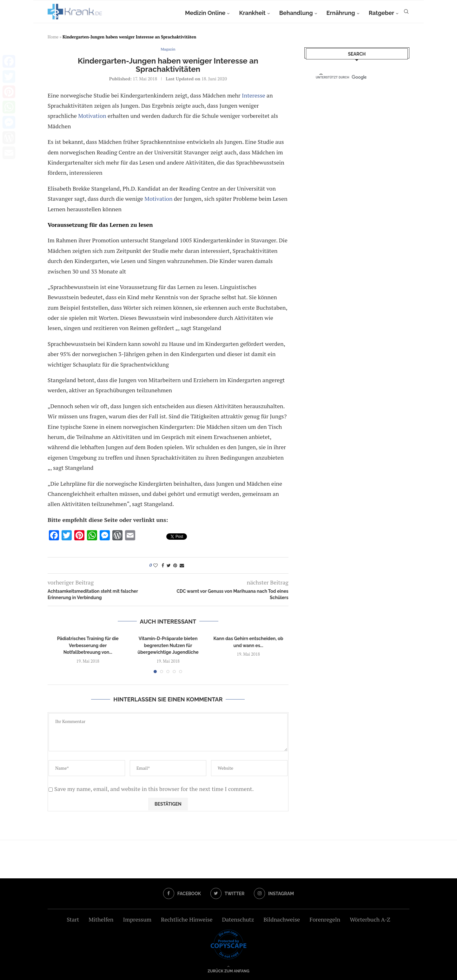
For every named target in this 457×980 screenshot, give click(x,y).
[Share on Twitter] (169, 565)
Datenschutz (238, 919)
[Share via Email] (182, 565)
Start (73, 919)
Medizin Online (205, 13)
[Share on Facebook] (163, 565)
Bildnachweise (282, 919)
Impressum (137, 919)
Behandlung (296, 13)
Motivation (92, 116)
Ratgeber (381, 13)
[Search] (406, 13)
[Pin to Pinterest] (175, 565)
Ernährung (341, 13)
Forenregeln (325, 919)
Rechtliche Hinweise (187, 919)
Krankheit (252, 13)
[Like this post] (156, 565)
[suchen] (351, 77)
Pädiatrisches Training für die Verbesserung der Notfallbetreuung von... (88, 645)
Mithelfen (101, 919)
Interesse (253, 95)
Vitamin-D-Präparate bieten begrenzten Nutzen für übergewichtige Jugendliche (168, 645)
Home (53, 37)
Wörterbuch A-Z (370, 919)
